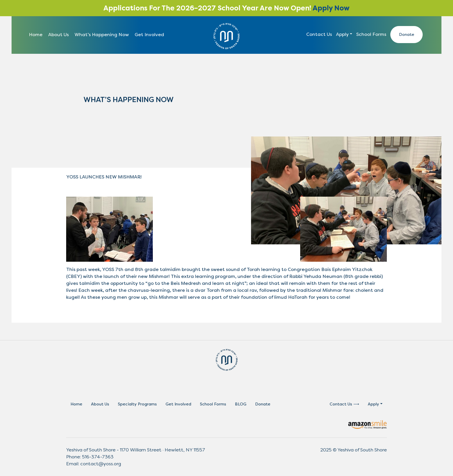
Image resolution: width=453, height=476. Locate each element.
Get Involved (149, 35)
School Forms (371, 34)
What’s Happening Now (102, 35)
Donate (407, 35)
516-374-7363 (98, 457)
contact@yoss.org (101, 464)
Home (36, 35)
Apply (342, 34)
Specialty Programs (137, 404)
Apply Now (331, 8)
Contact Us (319, 34)
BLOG (241, 404)
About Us (59, 35)
